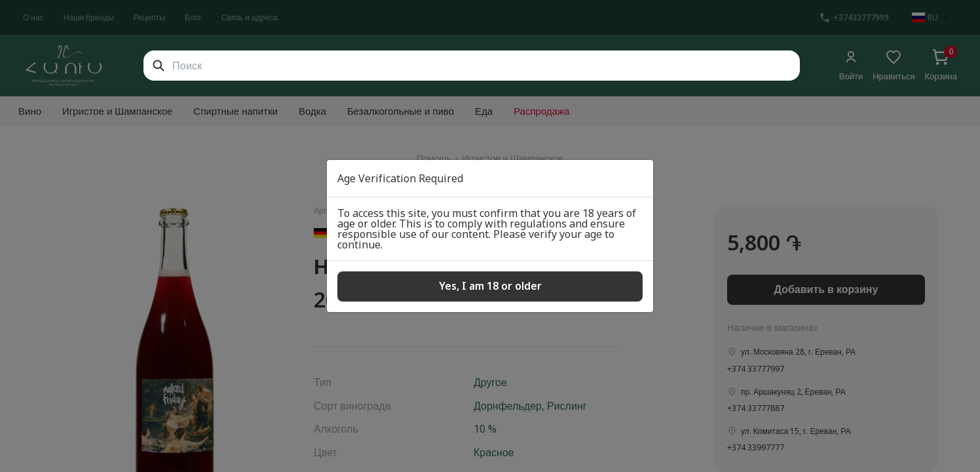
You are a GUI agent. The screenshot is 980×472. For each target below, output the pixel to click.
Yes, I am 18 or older (490, 286)
